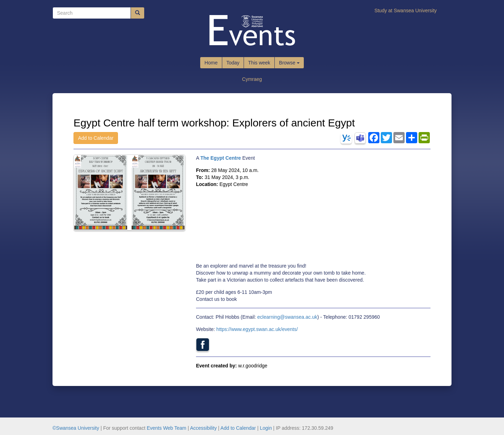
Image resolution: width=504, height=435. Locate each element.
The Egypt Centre (220, 158)
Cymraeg (252, 79)
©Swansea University (76, 428)
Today (233, 63)
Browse (289, 63)
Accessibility (203, 428)
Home (211, 63)
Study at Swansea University (406, 11)
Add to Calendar (96, 138)
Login (266, 428)
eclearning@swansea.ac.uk (287, 317)
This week (259, 63)
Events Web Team (166, 428)
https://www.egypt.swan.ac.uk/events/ (257, 329)
